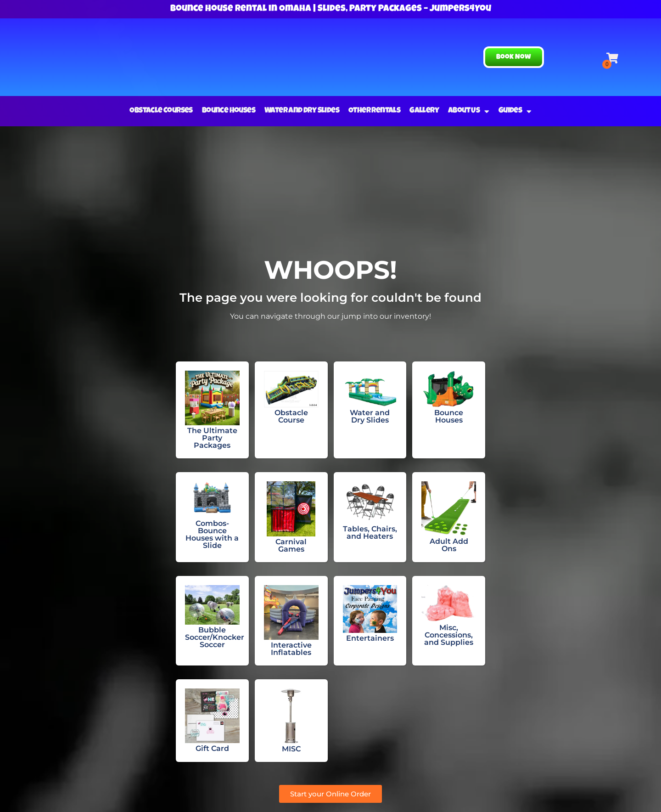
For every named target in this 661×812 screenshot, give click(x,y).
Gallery (424, 111)
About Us (469, 111)
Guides (515, 111)
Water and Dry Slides (302, 111)
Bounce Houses (229, 111)
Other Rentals (374, 111)
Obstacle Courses (161, 111)
